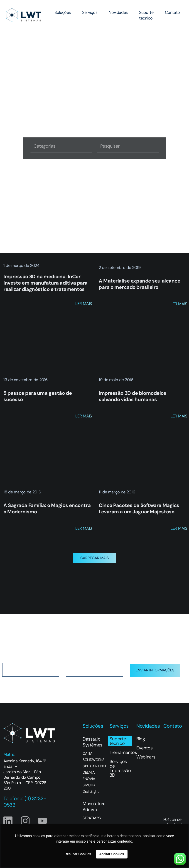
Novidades (118, 12)
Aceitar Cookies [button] (112, 854)
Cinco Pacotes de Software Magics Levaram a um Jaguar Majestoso (139, 508)
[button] (94, 563)
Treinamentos (121, 758)
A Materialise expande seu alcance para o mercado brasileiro (139, 284)
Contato (172, 12)
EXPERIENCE (94, 772)
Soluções (63, 12)
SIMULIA (89, 791)
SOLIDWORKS (93, 765)
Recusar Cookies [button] (78, 854)
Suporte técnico (146, 15)
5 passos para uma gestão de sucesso (38, 396)
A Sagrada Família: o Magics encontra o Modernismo (47, 508)
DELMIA (89, 778)
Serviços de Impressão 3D (120, 774)
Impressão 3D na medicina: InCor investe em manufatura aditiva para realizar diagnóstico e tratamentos (45, 283)
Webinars (146, 762)
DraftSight (91, 797)
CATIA (87, 759)
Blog (141, 744)
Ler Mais (84, 304)
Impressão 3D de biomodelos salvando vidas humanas (133, 396)
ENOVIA (89, 784)
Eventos (145, 753)
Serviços (90, 12)
